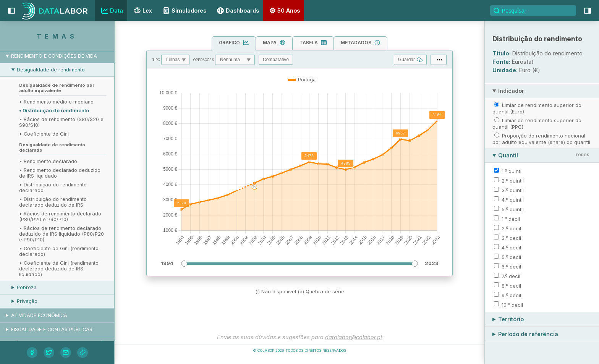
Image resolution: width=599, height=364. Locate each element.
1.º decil (511, 219)
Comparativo (276, 60)
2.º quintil (513, 181)
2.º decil (511, 228)
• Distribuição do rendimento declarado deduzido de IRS (53, 202)
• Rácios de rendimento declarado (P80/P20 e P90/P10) (60, 217)
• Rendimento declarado (48, 161)
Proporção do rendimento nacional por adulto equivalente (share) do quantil (541, 139)
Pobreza (27, 287)
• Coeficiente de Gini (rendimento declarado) (59, 251)
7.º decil (511, 276)
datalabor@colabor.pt (354, 337)
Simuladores (184, 11)
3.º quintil (513, 190)
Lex (142, 11)
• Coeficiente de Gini (44, 134)
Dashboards (237, 11)
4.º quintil (513, 200)
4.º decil (511, 248)
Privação (27, 301)
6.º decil (511, 267)
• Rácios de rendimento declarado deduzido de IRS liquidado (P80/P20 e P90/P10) (62, 234)
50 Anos (284, 11)
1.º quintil (512, 171)
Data (111, 11)
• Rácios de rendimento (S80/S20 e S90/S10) (61, 122)
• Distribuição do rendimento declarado (53, 188)
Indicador (511, 91)
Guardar (410, 60)
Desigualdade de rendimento (51, 70)
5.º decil (511, 257)
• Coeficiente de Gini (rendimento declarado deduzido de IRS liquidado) (59, 269)
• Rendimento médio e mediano (56, 102)
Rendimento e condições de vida (54, 56)
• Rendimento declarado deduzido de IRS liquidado (60, 173)
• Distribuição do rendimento (54, 111)
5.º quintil (513, 209)
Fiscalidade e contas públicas (52, 329)
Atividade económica (39, 315)
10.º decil (512, 305)
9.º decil (511, 295)
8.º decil (511, 286)
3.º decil (511, 238)
